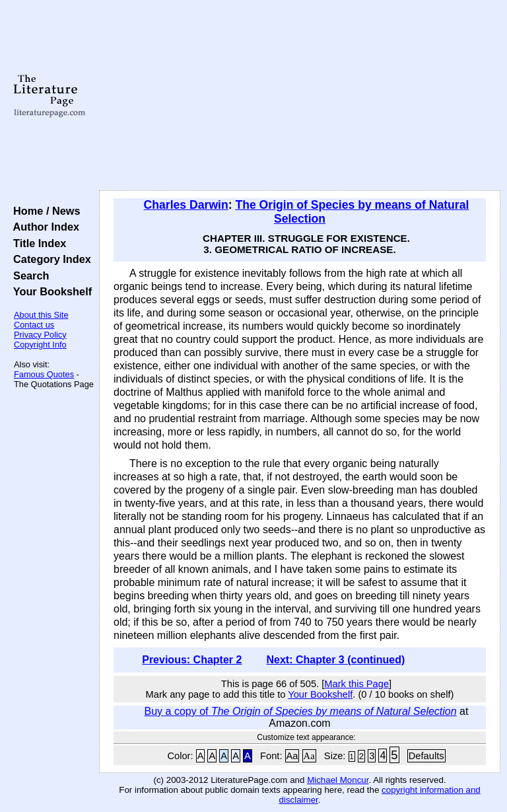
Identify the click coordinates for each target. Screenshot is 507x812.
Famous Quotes (44, 374)
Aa (292, 756)
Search (28, 276)
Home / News (44, 211)
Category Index (49, 259)
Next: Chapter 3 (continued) (335, 660)
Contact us (34, 325)
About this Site (41, 315)
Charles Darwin (186, 205)
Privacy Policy (40, 335)
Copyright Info (40, 345)
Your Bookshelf (50, 291)
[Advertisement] (300, 96)
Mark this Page (356, 684)
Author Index (43, 227)
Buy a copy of (301, 711)
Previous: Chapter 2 (192, 660)
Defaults (426, 756)
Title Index (37, 243)
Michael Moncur (338, 780)
